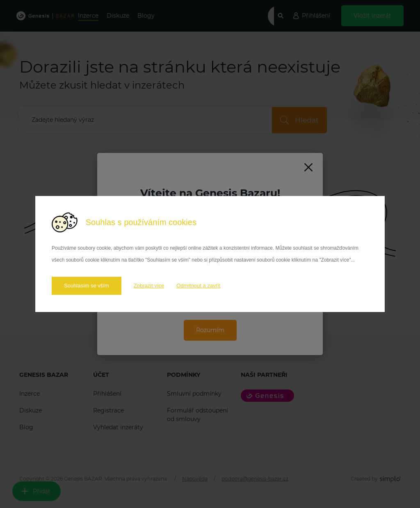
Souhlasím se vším (87, 286)
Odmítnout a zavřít (198, 286)
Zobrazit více (149, 286)
